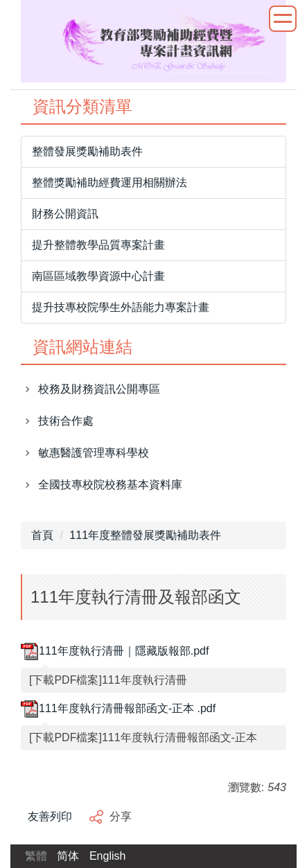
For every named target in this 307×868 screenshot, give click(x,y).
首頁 (42, 535)
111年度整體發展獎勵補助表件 (145, 535)
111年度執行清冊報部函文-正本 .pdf (118, 708)
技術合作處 (66, 421)
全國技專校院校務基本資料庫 (110, 485)
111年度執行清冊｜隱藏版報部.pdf (115, 651)
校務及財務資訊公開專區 (99, 389)
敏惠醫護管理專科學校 (94, 453)
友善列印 (50, 816)
